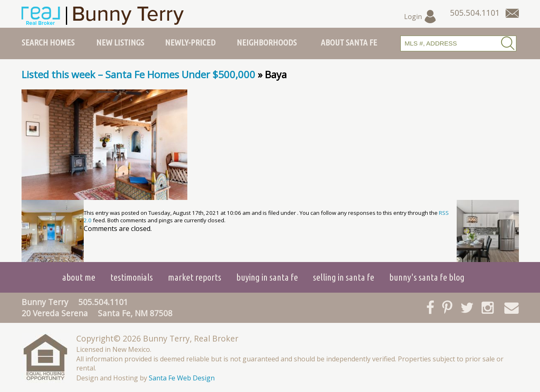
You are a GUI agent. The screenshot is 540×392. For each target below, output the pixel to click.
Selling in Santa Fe (344, 277)
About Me (79, 277)
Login (420, 17)
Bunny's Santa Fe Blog (427, 277)
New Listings (120, 42)
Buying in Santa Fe (267, 277)
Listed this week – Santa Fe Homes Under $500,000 (138, 74)
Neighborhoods (267, 42)
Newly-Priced (190, 42)
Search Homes (48, 42)
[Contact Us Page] (512, 13)
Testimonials (132, 277)
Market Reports (195, 277)
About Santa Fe (349, 42)
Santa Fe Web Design (182, 378)
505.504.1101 (103, 302)
